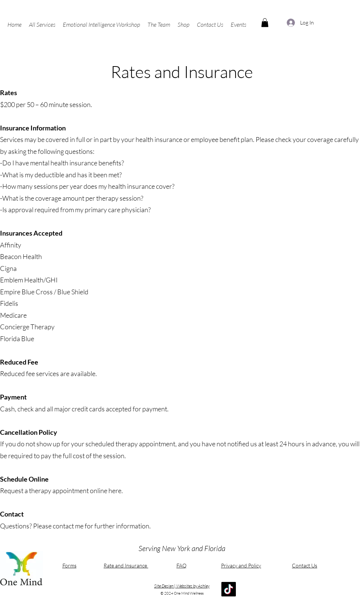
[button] (42, 25)
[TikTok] (229, 589)
